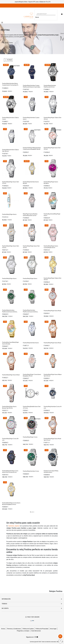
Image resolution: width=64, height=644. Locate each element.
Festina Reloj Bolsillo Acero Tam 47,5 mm (32, 407)
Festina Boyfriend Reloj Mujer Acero (52, 215)
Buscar (37, 17)
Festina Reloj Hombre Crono (31, 471)
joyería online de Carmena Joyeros (19, 35)
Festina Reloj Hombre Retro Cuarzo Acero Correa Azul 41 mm (10, 85)
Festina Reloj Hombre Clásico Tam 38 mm (10, 150)
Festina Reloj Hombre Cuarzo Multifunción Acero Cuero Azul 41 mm (31, 87)
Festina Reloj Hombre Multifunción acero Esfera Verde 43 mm (30, 312)
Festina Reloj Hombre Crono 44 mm (53, 407)
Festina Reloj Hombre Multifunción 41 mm (50, 86)
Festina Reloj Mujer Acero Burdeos (51, 183)
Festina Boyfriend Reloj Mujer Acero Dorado (10, 343)
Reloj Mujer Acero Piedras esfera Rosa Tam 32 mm (30, 215)
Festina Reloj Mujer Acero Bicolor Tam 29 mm (9, 407)
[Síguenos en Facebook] (35, 637)
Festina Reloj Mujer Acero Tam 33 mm (52, 148)
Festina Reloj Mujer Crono (30, 437)
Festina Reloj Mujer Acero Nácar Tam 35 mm (53, 375)
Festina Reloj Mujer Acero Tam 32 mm (31, 247)
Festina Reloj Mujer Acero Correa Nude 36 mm (51, 247)
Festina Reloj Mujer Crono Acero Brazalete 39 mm (32, 375)
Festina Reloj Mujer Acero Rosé (11, 375)
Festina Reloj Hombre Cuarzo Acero (31, 118)
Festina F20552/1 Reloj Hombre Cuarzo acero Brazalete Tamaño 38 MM (32, 149)
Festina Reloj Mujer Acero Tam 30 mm (11, 247)
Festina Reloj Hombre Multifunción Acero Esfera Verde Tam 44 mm (10, 312)
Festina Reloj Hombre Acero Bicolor (31, 183)
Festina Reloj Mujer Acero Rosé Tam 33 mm (52, 439)
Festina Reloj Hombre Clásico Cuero (10, 118)
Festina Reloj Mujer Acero (9, 214)
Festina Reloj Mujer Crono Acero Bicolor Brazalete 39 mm (11, 504)
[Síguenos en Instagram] (37, 637)
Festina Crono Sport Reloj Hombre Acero (51, 471)
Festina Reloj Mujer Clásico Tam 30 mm (53, 118)
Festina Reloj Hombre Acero (31, 343)
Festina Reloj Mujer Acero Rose (52, 311)
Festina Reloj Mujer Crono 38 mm (10, 439)
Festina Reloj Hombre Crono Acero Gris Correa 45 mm (10, 471)
